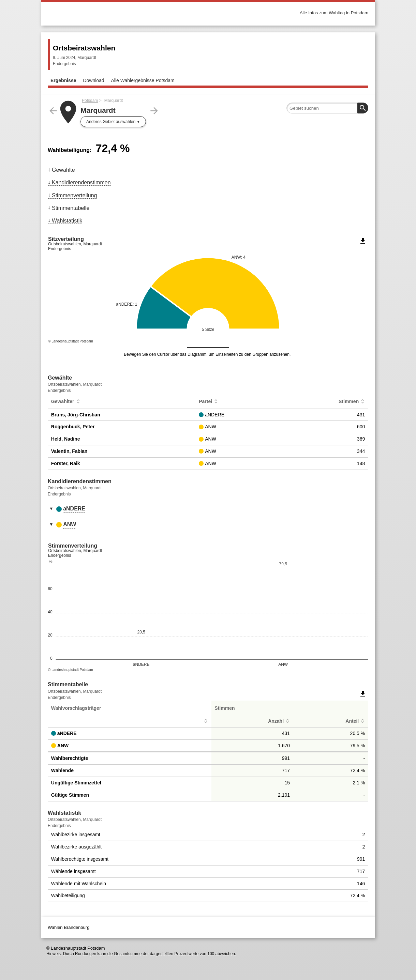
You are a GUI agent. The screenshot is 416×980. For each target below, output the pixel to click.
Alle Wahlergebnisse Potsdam (143, 80)
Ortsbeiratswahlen (84, 48)
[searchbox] (327, 108)
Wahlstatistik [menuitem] (67, 221)
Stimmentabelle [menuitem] (71, 208)
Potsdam (90, 101)
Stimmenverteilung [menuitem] (75, 195)
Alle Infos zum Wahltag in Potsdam (334, 13)
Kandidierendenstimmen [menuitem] (81, 182)
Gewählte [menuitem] (63, 170)
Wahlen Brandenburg (69, 927)
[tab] (208, 509)
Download (93, 80)
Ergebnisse (63, 80)
